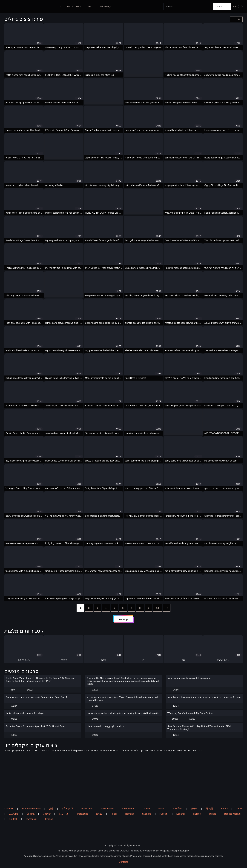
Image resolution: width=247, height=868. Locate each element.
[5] (114, 608)
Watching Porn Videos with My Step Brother (190, 713)
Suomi (224, 809)
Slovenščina (108, 809)
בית (59, 6)
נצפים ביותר (73, 6)
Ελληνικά (14, 814)
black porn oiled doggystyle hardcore (106, 726)
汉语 (51, 809)
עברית (99, 814)
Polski (114, 814)
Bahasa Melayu (232, 814)
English (49, 819)
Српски (146, 809)
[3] (97, 608)
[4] (106, 608)
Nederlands (87, 809)
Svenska (147, 814)
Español (181, 814)
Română (130, 814)
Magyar (47, 814)
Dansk (239, 809)
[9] (148, 608)
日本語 (209, 809)
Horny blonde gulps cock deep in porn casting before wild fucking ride (123, 713)
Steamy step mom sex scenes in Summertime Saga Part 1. (37, 697)
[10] (158, 608)
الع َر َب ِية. (64, 814)
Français (9, 809)
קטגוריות (106, 6)
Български (31, 819)
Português (83, 814)
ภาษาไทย (177, 809)
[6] (123, 608)
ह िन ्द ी (67, 809)
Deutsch (13, 819)
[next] (167, 608)
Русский (164, 814)
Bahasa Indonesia (31, 809)
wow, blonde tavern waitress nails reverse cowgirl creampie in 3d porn (204, 697)
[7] (131, 608)
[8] (140, 608)
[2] (89, 608)
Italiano (197, 814)
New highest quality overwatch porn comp (189, 678)
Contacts (123, 862)
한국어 (194, 809)
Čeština (30, 814)
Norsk (161, 809)
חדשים (90, 6)
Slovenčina (128, 809)
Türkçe (213, 814)
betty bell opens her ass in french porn (26, 713)
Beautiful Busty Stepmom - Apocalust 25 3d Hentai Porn (35, 726)
